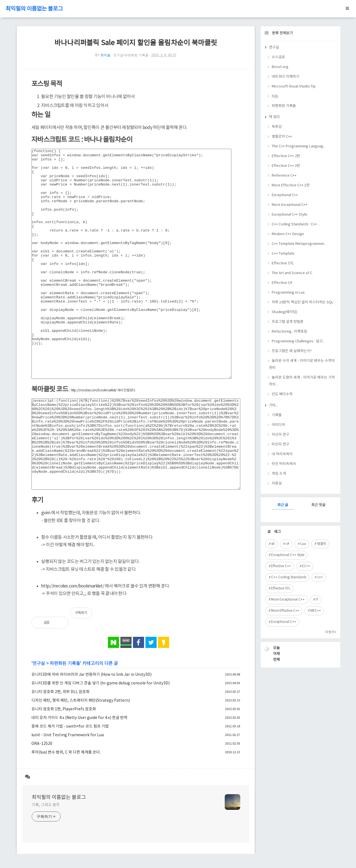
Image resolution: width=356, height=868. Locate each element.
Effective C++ (281, 566)
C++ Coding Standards (289, 577)
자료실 (277, 483)
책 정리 (274, 117)
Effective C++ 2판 (286, 156)
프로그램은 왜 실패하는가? (292, 351)
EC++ (306, 566)
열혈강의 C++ (282, 137)
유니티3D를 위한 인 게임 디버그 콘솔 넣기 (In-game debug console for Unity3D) (101, 683)
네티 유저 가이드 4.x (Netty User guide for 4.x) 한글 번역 (79, 718)
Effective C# (282, 283)
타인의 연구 (280, 444)
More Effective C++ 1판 (291, 185)
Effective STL (283, 263)
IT (317, 600)
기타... (274, 405)
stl (273, 544)
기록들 (277, 415)
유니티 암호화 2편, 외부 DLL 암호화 (60, 692)
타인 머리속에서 (284, 464)
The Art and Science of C (292, 273)
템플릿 (322, 544)
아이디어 (278, 425)
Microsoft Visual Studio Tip (294, 86)
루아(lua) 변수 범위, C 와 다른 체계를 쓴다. (66, 752)
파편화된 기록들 (65, 664)
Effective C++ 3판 (286, 166)
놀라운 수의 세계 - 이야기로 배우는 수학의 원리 (302, 364)
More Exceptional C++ (290, 205)
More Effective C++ (285, 611)
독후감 (277, 127)
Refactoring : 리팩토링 (290, 332)
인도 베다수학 (282, 394)
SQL (275, 96)
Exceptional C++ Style (290, 215)
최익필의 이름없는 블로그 (34, 9)
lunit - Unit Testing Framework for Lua (68, 735)
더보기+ (331, 632)
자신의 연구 (280, 435)
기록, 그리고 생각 (46, 805)
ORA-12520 (42, 744)
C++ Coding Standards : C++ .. (296, 224)
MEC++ (316, 611)
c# (287, 544)
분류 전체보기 (282, 33)
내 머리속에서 (282, 454)
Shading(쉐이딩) (285, 312)
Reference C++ (284, 176)
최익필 (105, 55)
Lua (303, 544)
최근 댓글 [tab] (318, 505)
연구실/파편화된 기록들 (131, 55)
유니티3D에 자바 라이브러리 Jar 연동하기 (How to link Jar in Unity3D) (92, 675)
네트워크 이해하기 (285, 77)
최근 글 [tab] (283, 505)
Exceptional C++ (285, 195)
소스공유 (278, 57)
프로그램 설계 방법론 (288, 322)
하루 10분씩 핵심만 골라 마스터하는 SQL (303, 302)
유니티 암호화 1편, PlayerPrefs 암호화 (64, 709)
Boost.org (280, 67)
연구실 (39, 664)
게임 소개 (279, 474)
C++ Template (283, 254)
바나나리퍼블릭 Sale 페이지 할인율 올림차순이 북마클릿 (136, 43)
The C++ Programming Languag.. (298, 146)
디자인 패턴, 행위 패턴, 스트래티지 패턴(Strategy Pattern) (81, 701)
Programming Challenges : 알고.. (298, 341)
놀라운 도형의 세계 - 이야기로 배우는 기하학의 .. (302, 381)
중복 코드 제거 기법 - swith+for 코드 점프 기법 (70, 726)
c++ (320, 577)
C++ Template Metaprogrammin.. (299, 244)
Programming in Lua (288, 293)
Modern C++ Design (288, 234)
